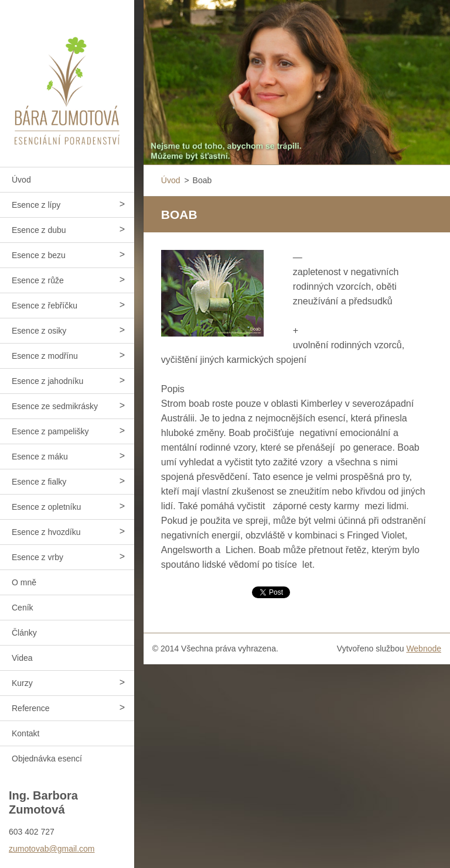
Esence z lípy (36, 205)
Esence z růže (38, 280)
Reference (31, 708)
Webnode (424, 649)
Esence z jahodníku (47, 381)
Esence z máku (40, 457)
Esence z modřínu (45, 356)
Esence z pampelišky (50, 431)
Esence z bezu (39, 255)
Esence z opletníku (46, 507)
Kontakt (25, 733)
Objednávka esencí (47, 759)
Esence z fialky (39, 482)
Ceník (23, 608)
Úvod (21, 180)
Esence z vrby (37, 557)
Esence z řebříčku (45, 306)
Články (24, 633)
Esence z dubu (39, 230)
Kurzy (22, 683)
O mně (24, 582)
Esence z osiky (39, 331)
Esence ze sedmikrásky (55, 406)
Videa (22, 658)
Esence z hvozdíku (46, 532)
